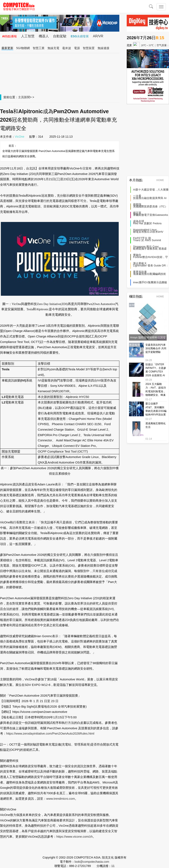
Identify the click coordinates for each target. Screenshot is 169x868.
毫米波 (67, 48)
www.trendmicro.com (61, 799)
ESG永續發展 (80, 36)
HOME (162, 180)
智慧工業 (39, 48)
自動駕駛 (60, 36)
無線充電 (53, 48)
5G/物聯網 (23, 48)
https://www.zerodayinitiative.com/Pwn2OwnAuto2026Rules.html (50, 734)
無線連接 (104, 48)
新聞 (27, 97)
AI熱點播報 (9, 36)
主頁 (21, 97)
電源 (77, 48)
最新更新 (7, 48)
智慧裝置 (89, 48)
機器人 (44, 36)
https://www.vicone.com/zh (75, 837)
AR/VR (98, 36)
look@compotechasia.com (92, 862)
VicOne (20, 137)
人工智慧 (28, 36)
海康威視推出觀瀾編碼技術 (149, 274)
